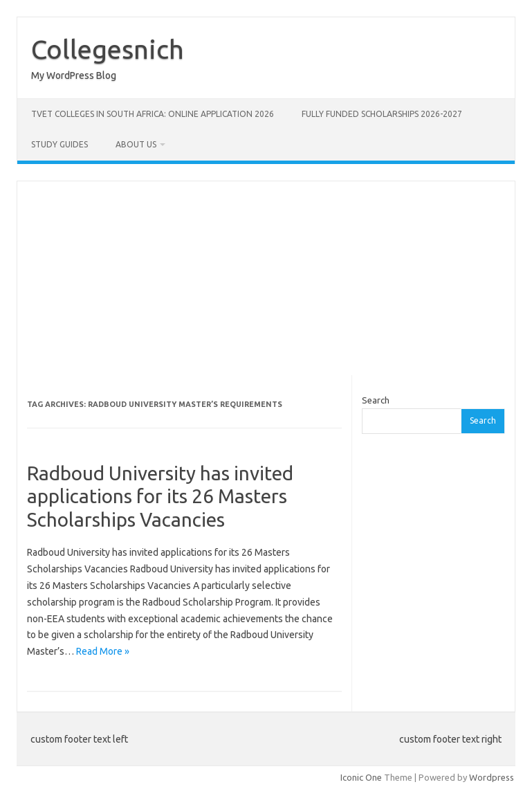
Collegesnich (108, 49)
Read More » (103, 651)
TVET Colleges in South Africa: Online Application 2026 (153, 114)
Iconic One (361, 777)
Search (376, 400)
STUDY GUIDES (59, 144)
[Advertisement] (266, 278)
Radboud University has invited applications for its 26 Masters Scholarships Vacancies (160, 496)
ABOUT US (136, 144)
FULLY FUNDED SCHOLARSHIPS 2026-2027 (382, 114)
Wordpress (492, 777)
